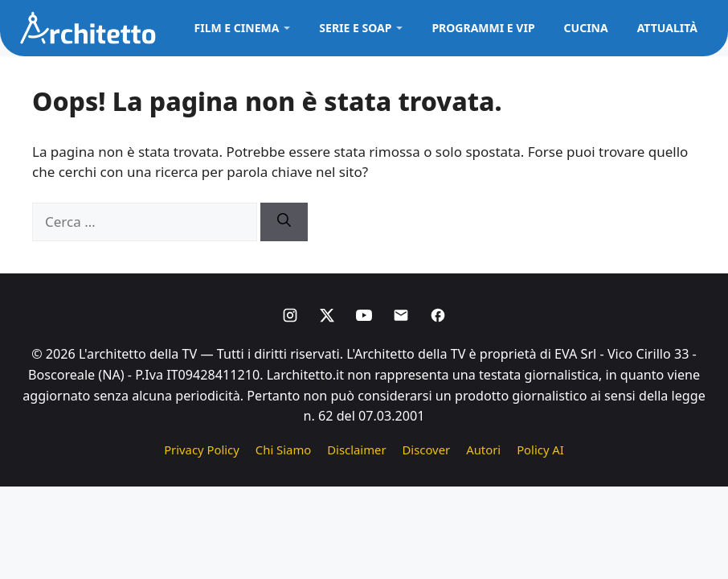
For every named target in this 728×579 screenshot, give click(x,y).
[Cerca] (284, 222)
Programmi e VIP (483, 28)
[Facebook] (438, 315)
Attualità (667, 28)
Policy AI (540, 450)
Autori (483, 450)
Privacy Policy (202, 450)
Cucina (586, 28)
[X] (327, 315)
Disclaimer (356, 450)
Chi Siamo (283, 450)
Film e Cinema (237, 28)
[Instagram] (290, 315)
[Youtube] (364, 315)
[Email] (401, 315)
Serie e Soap (355, 28)
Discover (427, 450)
